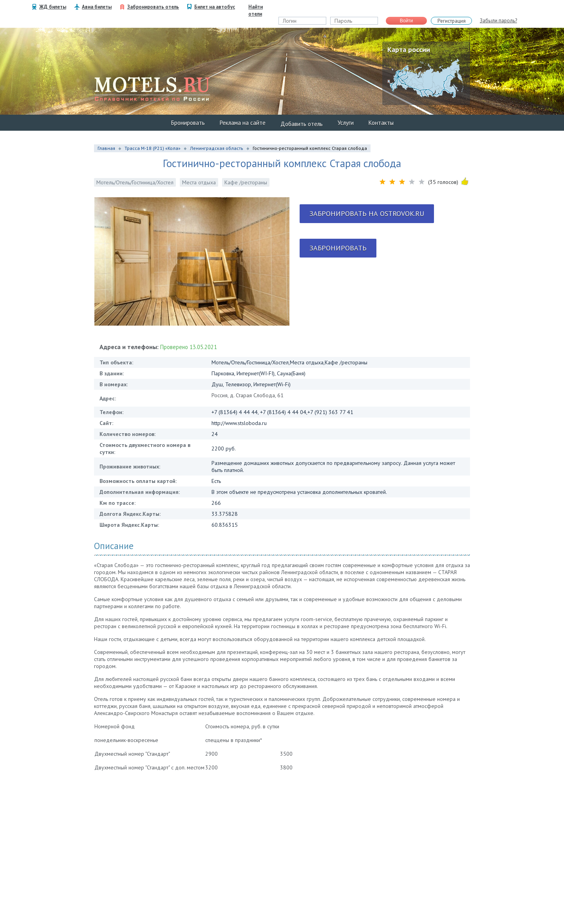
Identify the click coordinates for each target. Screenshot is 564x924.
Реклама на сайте (243, 123)
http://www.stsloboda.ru (239, 423)
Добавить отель (302, 124)
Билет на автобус (215, 7)
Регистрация (452, 21)
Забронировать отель (153, 7)
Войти (407, 21)
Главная (106, 148)
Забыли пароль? (498, 21)
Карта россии (409, 50)
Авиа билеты (97, 7)
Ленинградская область (217, 148)
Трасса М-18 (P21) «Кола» (153, 148)
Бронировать (188, 123)
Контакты (381, 123)
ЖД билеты (53, 7)
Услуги (346, 123)
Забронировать (338, 248)
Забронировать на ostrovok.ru (367, 213)
